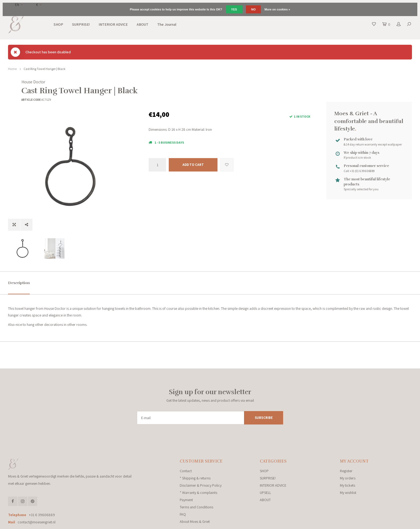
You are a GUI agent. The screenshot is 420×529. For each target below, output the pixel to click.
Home (12, 69)
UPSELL (265, 470)
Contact (186, 448)
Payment (186, 477)
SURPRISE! (81, 24)
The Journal (167, 24)
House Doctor (161, 82)
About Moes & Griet (195, 499)
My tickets (348, 463)
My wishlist (348, 470)
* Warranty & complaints (198, 470)
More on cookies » (277, 9)
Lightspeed (81, 523)
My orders (348, 455)
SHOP (58, 24)
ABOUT (142, 24)
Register (346, 448)
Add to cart (193, 165)
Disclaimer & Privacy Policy (201, 463)
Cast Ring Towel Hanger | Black (44, 69)
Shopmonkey (117, 523)
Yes (234, 9)
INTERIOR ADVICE (113, 24)
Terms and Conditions (196, 484)
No (254, 9)
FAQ (183, 491)
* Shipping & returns (195, 455)
